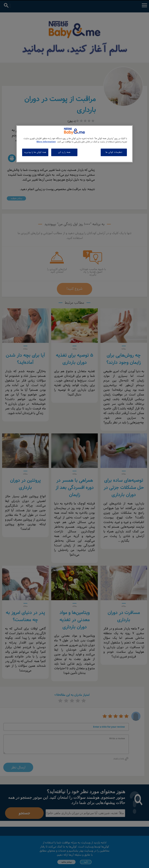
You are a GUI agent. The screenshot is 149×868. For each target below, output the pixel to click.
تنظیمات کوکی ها (114, 152)
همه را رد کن (64, 152)
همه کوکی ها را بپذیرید (35, 152)
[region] (74, 144)
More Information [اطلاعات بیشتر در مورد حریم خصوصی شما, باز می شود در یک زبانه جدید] (46, 142)
